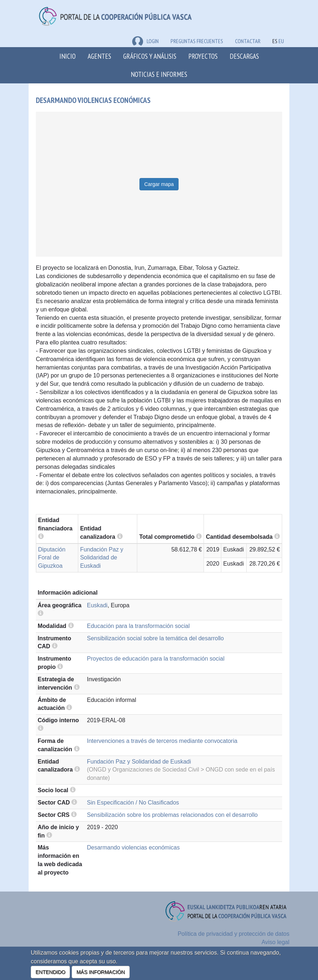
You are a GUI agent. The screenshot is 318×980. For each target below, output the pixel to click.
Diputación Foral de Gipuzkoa (52, 558)
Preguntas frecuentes (197, 41)
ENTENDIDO (50, 972)
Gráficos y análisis (150, 56)
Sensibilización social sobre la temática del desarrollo (155, 638)
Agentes (99, 56)
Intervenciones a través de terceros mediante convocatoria (162, 741)
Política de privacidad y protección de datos (233, 934)
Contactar (248, 41)
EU (281, 41)
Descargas (244, 56)
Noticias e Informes (159, 74)
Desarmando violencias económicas (133, 847)
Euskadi (97, 605)
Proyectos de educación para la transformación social (156, 659)
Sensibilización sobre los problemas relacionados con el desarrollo (172, 815)
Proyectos (203, 56)
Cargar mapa (159, 184)
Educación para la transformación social (138, 626)
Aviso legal (275, 942)
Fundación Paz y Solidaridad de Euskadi (102, 558)
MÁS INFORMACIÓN (101, 972)
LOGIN (145, 41)
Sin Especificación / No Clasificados (133, 803)
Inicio (68, 56)
